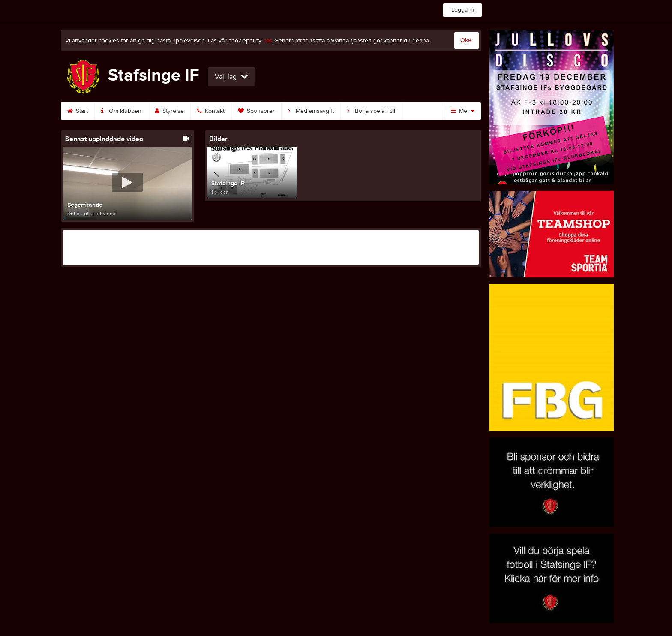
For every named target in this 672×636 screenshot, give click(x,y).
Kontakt (211, 111)
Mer (463, 111)
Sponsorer (256, 111)
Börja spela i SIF (372, 111)
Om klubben (121, 111)
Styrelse (169, 111)
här (267, 41)
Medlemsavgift (311, 111)
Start (78, 111)
